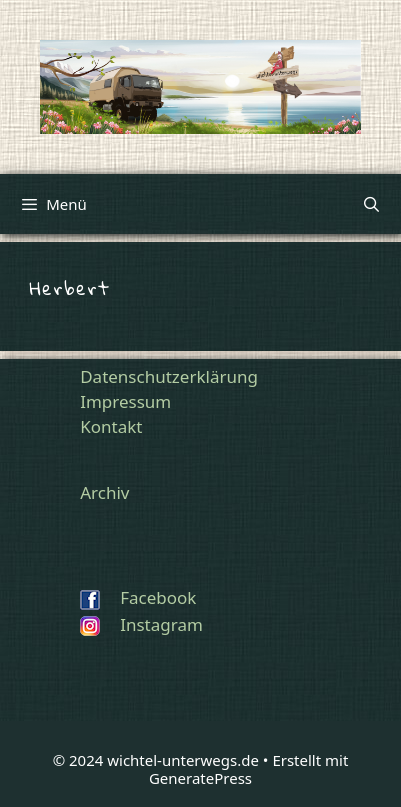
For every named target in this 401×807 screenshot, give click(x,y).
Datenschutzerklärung (169, 376)
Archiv (104, 492)
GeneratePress (200, 778)
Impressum (125, 401)
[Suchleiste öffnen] (371, 204)
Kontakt (111, 426)
